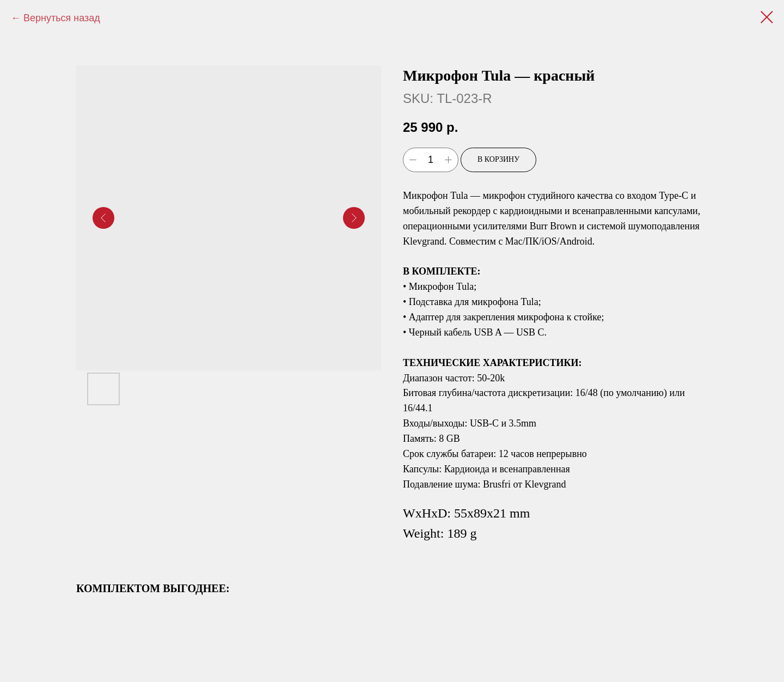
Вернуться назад (62, 18)
